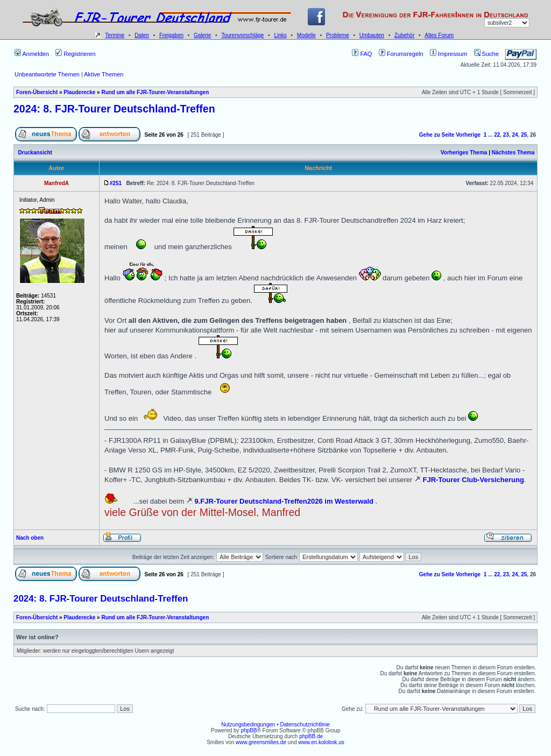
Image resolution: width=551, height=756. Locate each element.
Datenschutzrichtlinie (305, 725)
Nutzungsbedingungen (248, 725)
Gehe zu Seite (437, 135)
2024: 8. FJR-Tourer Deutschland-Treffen (114, 109)
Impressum (448, 54)
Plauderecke (79, 92)
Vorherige (468, 135)
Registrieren (75, 54)
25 (524, 135)
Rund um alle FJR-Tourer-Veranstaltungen (155, 92)
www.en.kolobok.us (321, 742)
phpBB (249, 730)
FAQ (362, 54)
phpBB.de (311, 736)
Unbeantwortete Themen (47, 74)
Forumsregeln (401, 54)
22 (497, 135)
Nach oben (30, 538)
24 (515, 135)
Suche (486, 54)
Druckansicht (35, 153)
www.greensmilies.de (261, 742)
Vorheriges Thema (464, 153)
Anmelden (32, 54)
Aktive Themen (104, 74)
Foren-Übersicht (37, 92)
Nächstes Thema (513, 153)
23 (506, 135)
